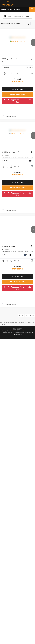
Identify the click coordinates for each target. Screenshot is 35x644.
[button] (6, 9)
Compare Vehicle (11, 116)
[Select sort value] (32, 24)
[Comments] (32, 74)
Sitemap (20, 237)
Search (27, 16)
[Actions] (32, 59)
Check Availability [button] (17, 94)
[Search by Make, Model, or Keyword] (15, 16)
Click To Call (17, 89)
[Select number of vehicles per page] (30, 222)
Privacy (25, 237)
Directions (17, 9)
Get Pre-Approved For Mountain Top (17, 101)
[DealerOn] (17, 235)
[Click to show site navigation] (32, 9)
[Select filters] (29, 24)
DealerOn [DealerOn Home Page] (15, 237)
